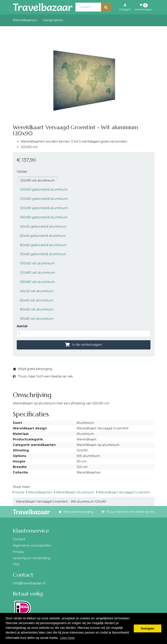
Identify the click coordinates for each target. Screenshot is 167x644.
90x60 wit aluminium (37, 319)
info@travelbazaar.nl (29, 583)
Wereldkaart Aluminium (74, 492)
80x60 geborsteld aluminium (43, 245)
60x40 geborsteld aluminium (43, 236)
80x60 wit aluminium (37, 309)
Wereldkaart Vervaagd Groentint (123, 492)
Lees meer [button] (67, 638)
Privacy (18, 552)
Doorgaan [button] (148, 628)
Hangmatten (53, 29)
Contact (19, 539)
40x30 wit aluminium (37, 291)
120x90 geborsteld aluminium (44, 208)
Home (18, 492)
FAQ (16, 564)
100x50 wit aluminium (37, 263)
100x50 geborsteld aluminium (44, 189)
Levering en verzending (32, 558)
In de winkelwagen (83, 345)
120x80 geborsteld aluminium (44, 199)
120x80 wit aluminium (37, 273)
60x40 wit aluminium (37, 300)
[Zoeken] (106, 16)
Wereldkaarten (25, 29)
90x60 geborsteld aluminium (43, 254)
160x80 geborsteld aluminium (44, 217)
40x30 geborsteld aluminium (43, 227)
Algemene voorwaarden (32, 545)
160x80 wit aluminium (37, 282)
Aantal (22, 326)
